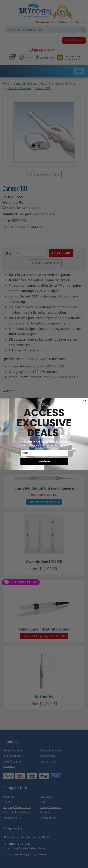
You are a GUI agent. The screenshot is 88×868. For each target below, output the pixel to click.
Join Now (44, 461)
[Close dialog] (85, 401)
